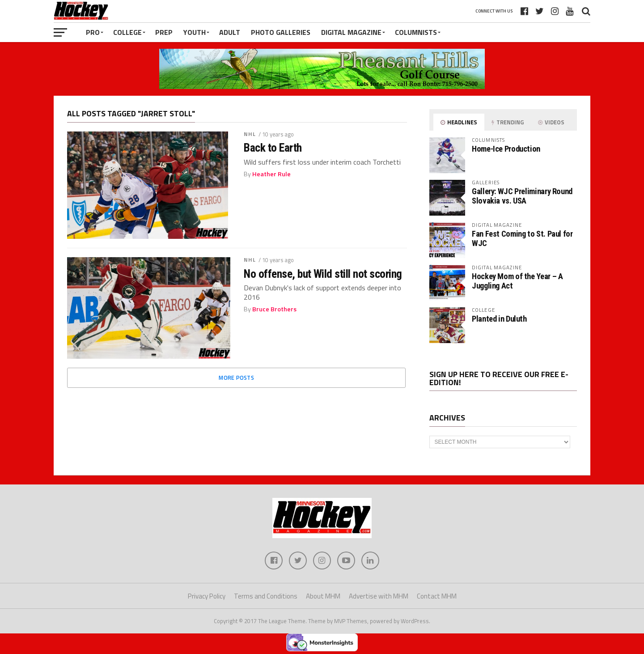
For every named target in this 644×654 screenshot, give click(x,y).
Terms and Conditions (266, 596)
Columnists (416, 32)
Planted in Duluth (499, 319)
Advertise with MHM (379, 596)
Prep (164, 32)
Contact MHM (437, 596)
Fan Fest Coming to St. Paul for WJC (522, 238)
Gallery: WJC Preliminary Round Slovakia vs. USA (522, 196)
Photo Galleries (281, 32)
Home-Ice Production (506, 149)
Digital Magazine (351, 32)
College (127, 32)
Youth (195, 32)
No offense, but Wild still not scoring (323, 274)
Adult (230, 32)
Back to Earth (273, 148)
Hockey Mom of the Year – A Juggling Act (517, 281)
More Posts (236, 378)
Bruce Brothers (274, 309)
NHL (250, 134)
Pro (93, 32)
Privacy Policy (207, 596)
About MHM (323, 596)
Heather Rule (271, 174)
